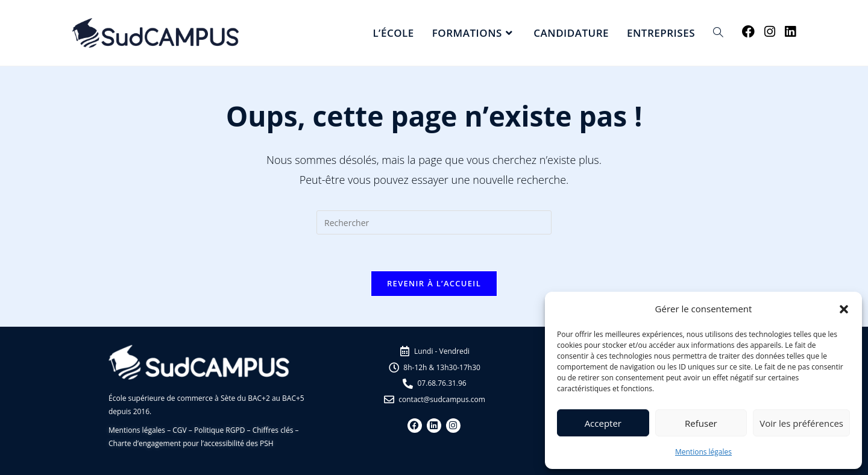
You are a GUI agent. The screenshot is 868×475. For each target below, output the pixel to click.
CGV (179, 430)
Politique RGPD (219, 430)
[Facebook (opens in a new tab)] (748, 32)
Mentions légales (703, 452)
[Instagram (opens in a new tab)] (770, 32)
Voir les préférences (801, 423)
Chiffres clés (273, 430)
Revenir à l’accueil (434, 283)
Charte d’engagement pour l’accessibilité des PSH (191, 443)
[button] (844, 309)
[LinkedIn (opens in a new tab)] (790, 32)
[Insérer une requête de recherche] (434, 222)
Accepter (603, 423)
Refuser (701, 423)
